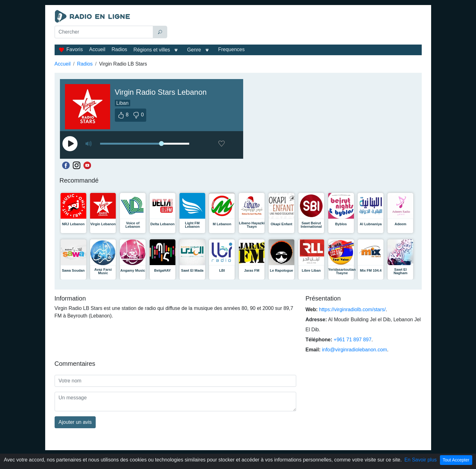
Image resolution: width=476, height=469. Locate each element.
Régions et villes (152, 50)
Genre (194, 50)
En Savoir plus (421, 460)
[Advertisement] (296, 26)
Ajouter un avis (75, 422)
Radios (120, 49)
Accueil (97, 49)
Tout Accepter (456, 460)
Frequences (231, 49)
